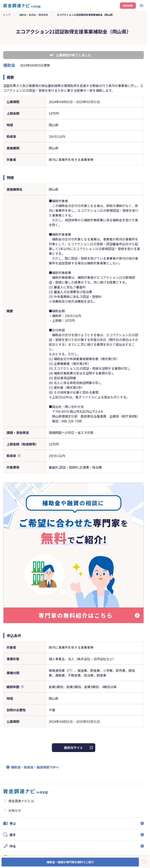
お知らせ (15, 810)
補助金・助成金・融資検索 (34, 15)
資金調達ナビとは (21, 801)
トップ (7, 15)
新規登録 (128, 5)
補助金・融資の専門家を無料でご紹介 (70, 862)
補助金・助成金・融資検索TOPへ (35, 767)
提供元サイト (74, 748)
